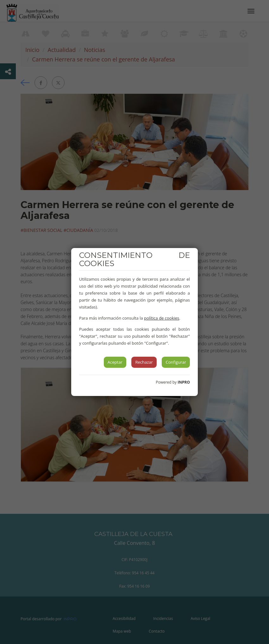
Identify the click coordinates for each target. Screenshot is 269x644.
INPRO (184, 382)
